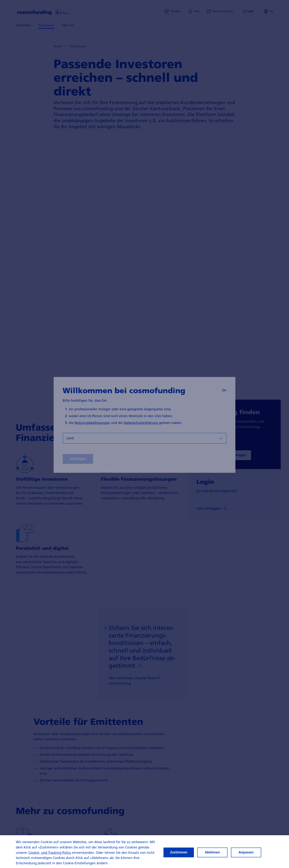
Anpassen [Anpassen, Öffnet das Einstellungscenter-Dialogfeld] (246, 852)
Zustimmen (179, 852)
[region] (144, 852)
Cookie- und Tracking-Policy (50, 853)
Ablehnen (212, 852)
